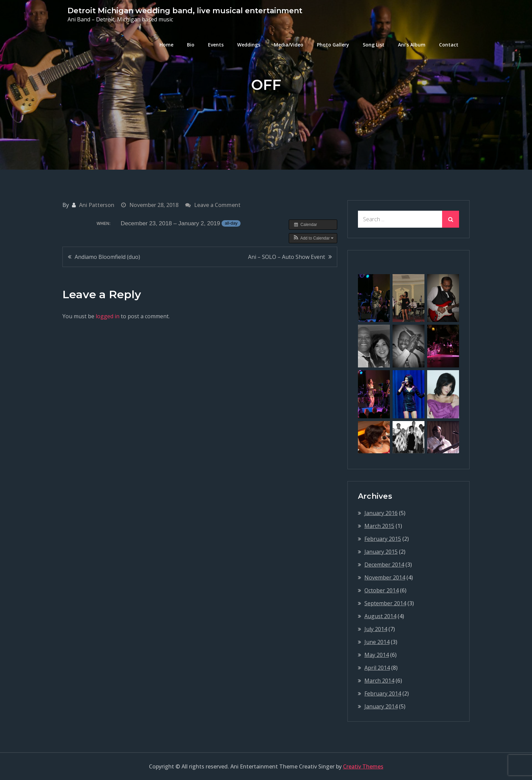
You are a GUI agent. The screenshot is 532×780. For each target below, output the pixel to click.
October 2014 (382, 590)
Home (166, 45)
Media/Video (289, 45)
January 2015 (381, 552)
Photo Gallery (333, 45)
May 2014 (377, 655)
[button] (313, 238)
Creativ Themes (363, 766)
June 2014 (377, 642)
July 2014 (376, 629)
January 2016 (381, 513)
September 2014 (385, 603)
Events (216, 45)
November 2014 (385, 577)
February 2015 (383, 539)
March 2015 (379, 526)
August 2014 (380, 616)
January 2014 (381, 706)
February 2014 (383, 693)
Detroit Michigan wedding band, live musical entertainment (185, 11)
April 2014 (377, 668)
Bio (191, 45)
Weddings (249, 45)
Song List (374, 45)
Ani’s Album (412, 45)
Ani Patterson (97, 205)
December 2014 (384, 565)
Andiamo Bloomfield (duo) (107, 257)
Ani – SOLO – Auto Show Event (287, 257)
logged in (108, 316)
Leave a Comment (217, 205)
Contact (449, 45)
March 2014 (379, 681)
